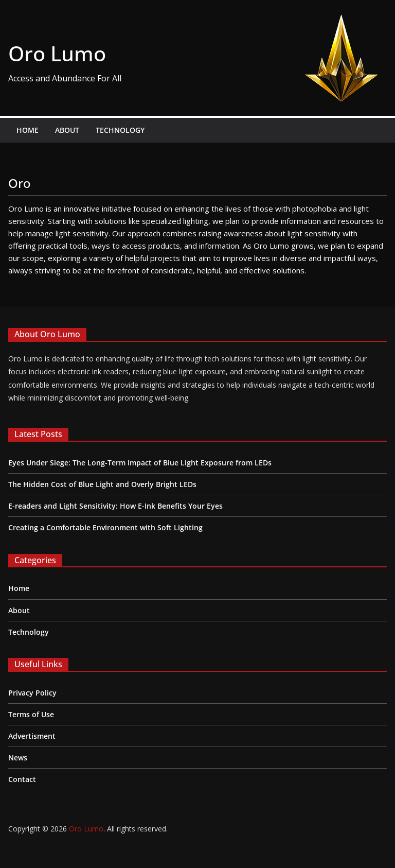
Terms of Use (31, 714)
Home (28, 130)
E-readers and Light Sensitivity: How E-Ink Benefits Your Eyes (115, 506)
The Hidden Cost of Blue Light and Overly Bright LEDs (102, 484)
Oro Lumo (57, 53)
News (18, 758)
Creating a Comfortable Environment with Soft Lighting (105, 527)
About (67, 130)
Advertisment (32, 736)
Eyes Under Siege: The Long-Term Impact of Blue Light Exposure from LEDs (140, 463)
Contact (22, 779)
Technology (120, 130)
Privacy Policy (32, 693)
